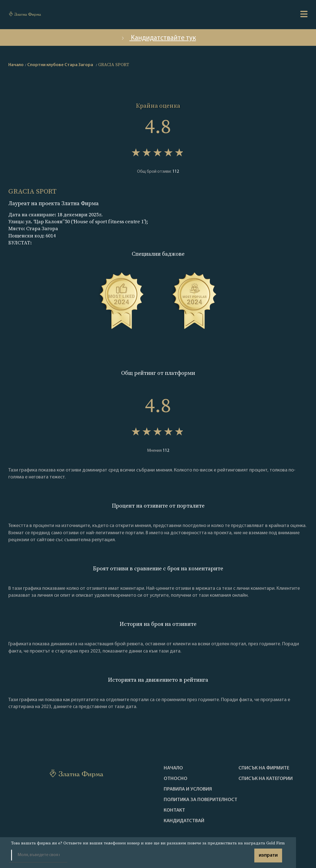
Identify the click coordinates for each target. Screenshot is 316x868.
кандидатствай (184, 821)
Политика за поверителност (201, 800)
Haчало (173, 768)
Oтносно (176, 779)
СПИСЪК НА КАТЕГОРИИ (266, 779)
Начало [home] (16, 65)
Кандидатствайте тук (158, 38)
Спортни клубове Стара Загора (60, 65)
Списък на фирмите (264, 768)
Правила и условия (188, 789)
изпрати (268, 855)
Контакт (174, 811)
